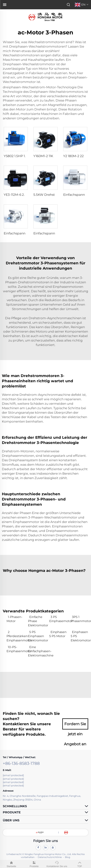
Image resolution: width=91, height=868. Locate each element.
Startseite (11, 864)
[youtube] (53, 848)
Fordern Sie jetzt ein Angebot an (75, 726)
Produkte (34, 864)
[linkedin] (46, 848)
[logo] (45, 16)
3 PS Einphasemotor (58, 619)
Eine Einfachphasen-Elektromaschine (37, 651)
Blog (68, 857)
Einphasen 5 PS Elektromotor (80, 636)
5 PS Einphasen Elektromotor (37, 636)
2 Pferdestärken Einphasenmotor (15, 636)
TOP (80, 864)
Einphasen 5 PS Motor (58, 634)
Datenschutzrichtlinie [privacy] (50, 857)
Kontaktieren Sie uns (57, 864)
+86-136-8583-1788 (21, 763)
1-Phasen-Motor (14, 619)
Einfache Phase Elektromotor (37, 621)
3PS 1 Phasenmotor (80, 619)
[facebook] (38, 848)
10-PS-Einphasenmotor (15, 649)
